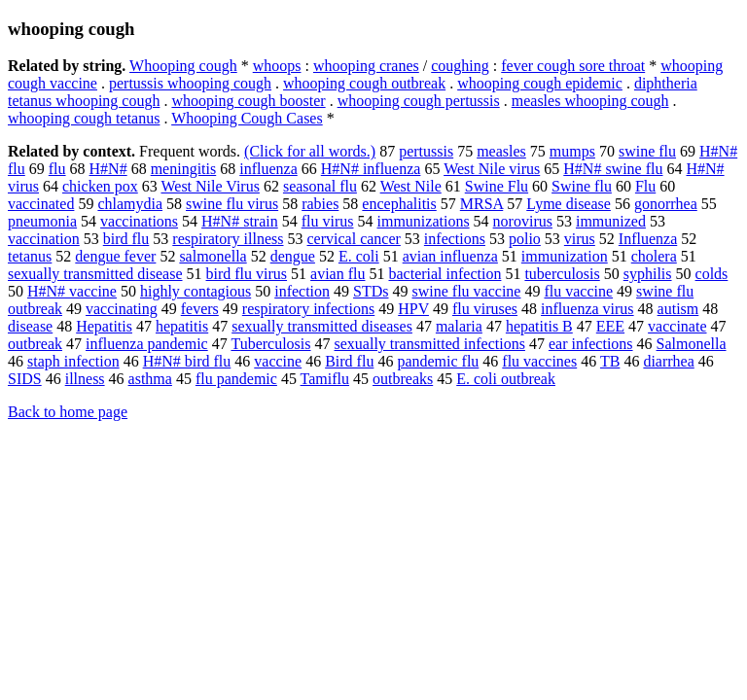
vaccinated (41, 204)
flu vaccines (539, 361)
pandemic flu (438, 361)
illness (85, 379)
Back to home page (68, 412)
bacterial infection (445, 274)
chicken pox (100, 186)
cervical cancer (354, 239)
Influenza (648, 239)
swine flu (647, 151)
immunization (565, 256)
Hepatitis (104, 326)
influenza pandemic (147, 344)
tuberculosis (562, 274)
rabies (320, 204)
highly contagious (196, 291)
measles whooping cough (590, 101)
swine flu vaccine (467, 291)
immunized (611, 221)
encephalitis (399, 204)
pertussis (426, 151)
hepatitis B (539, 326)
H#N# (108, 169)
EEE (610, 326)
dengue (293, 256)
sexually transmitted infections (430, 344)
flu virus (328, 221)
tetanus (30, 256)
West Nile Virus (210, 186)
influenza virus (587, 309)
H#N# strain (240, 221)
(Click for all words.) (310, 151)
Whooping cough (183, 66)
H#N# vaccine (72, 291)
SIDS (25, 379)
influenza (268, 169)
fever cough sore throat (573, 66)
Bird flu (349, 361)
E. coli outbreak (506, 379)
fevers (200, 309)
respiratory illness (228, 239)
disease (30, 326)
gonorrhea (666, 204)
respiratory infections (308, 309)
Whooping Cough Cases (247, 118)
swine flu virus (232, 204)
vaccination (44, 239)
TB (610, 361)
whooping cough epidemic (540, 83)
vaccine (278, 361)
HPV (413, 309)
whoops (277, 66)
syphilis (648, 274)
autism (678, 309)
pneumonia (42, 221)
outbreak (35, 344)
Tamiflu (325, 379)
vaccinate (677, 326)
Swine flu (582, 186)
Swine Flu (497, 186)
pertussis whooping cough (190, 83)
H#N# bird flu (187, 361)
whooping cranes (366, 66)
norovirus (523, 221)
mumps (572, 151)
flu (57, 169)
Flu (645, 186)
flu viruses (485, 309)
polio (525, 239)
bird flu (126, 239)
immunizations (424, 221)
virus (580, 239)
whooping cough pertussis (419, 101)
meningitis (184, 169)
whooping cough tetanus (84, 118)
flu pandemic (236, 379)
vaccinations (139, 221)
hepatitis (182, 326)
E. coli (359, 256)
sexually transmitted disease (95, 274)
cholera (654, 256)
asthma (150, 379)
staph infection (73, 361)
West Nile (411, 186)
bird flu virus (247, 274)
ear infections (591, 344)
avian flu (338, 274)
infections (455, 239)
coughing (460, 66)
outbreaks (403, 379)
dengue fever (115, 256)
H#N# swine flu (613, 169)
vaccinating (122, 309)
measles (501, 151)
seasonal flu (320, 186)
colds (712, 274)
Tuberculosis (270, 344)
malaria (459, 326)
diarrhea (668, 361)
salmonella (213, 256)
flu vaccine (578, 291)
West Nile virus (492, 169)
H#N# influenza (371, 169)
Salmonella (692, 344)
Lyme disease (569, 204)
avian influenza (450, 256)
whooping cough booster (248, 101)
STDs (371, 291)
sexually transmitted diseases (322, 326)
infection (302, 291)
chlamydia (130, 204)
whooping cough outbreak (364, 83)
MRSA (481, 204)
